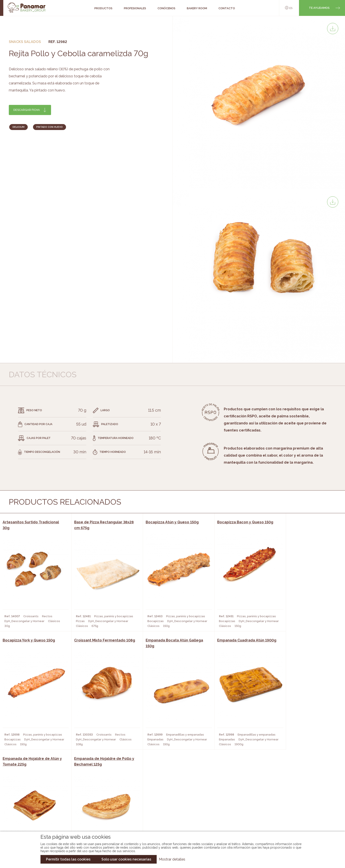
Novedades (163, 795)
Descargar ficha (27, 110)
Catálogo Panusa (169, 815)
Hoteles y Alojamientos (100, 815)
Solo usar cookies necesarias (126, 859)
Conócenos (36, 795)
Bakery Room (37, 802)
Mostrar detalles (172, 859)
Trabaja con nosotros (295, 791)
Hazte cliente (38, 815)
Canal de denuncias (295, 819)
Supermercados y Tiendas (101, 808)
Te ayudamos (319, 8)
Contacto (35, 808)
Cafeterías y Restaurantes (102, 795)
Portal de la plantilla (295, 805)
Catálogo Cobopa (169, 808)
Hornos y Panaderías (97, 802)
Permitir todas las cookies (68, 859)
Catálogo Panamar (170, 802)
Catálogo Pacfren (170, 822)
